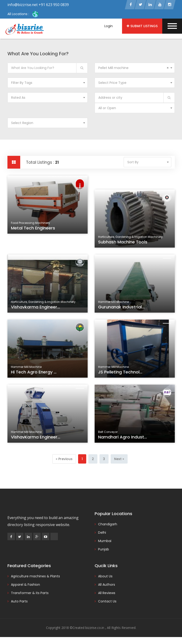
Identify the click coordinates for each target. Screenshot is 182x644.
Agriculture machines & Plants (35, 577)
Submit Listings (142, 26)
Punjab (104, 550)
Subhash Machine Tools (123, 244)
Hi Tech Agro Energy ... (34, 374)
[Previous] (64, 460)
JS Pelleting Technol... (121, 374)
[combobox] (135, 69)
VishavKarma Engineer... (36, 439)
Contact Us (107, 602)
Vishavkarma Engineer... (36, 309)
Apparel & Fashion (25, 585)
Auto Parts (19, 602)
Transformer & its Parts (30, 594)
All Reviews (107, 594)
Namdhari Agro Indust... (123, 439)
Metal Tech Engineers (34, 230)
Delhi (102, 533)
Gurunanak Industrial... (122, 309)
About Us (105, 577)
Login (109, 26)
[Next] (119, 460)
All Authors (107, 585)
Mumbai (105, 542)
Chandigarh (108, 525)
